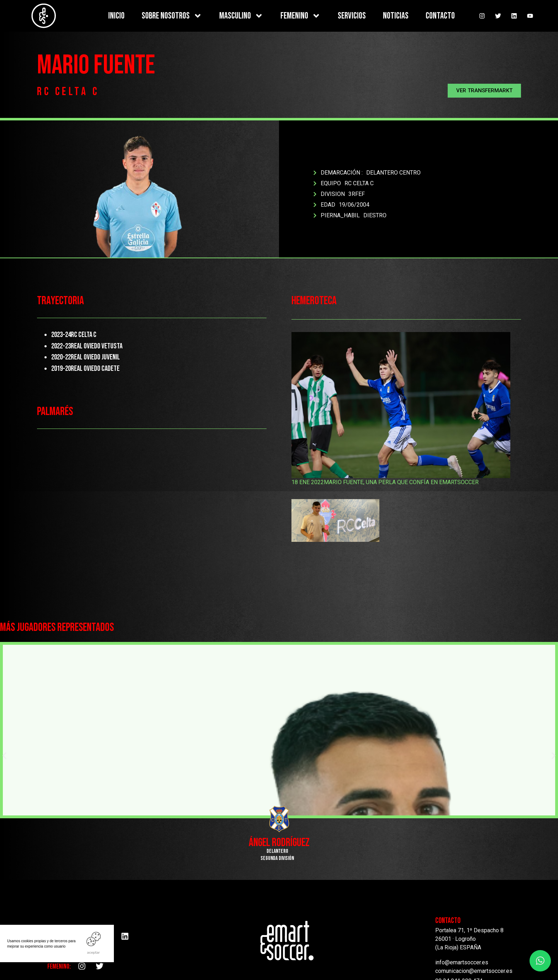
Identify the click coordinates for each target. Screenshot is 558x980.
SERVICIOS (352, 16)
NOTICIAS (396, 16)
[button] (484, 91)
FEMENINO (301, 16)
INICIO (116, 16)
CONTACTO (440, 16)
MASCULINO (241, 16)
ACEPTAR (94, 952)
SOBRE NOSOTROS (172, 16)
